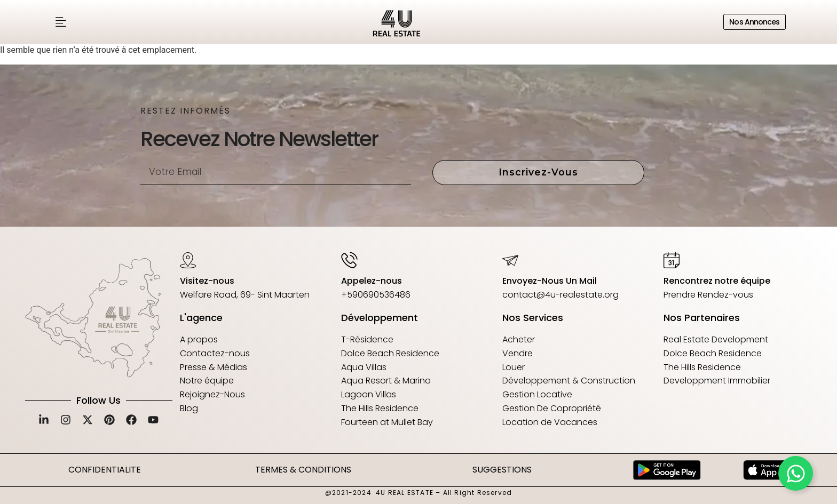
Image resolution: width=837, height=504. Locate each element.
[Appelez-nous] (349, 260)
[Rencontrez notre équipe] (672, 260)
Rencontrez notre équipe (717, 281)
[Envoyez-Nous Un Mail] (510, 260)
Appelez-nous (372, 281)
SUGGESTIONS (502, 470)
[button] (61, 22)
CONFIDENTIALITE (105, 470)
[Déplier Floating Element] (796, 473)
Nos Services (533, 318)
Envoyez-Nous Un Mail (550, 281)
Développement (380, 318)
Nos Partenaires (702, 318)
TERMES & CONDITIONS (303, 470)
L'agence (201, 318)
